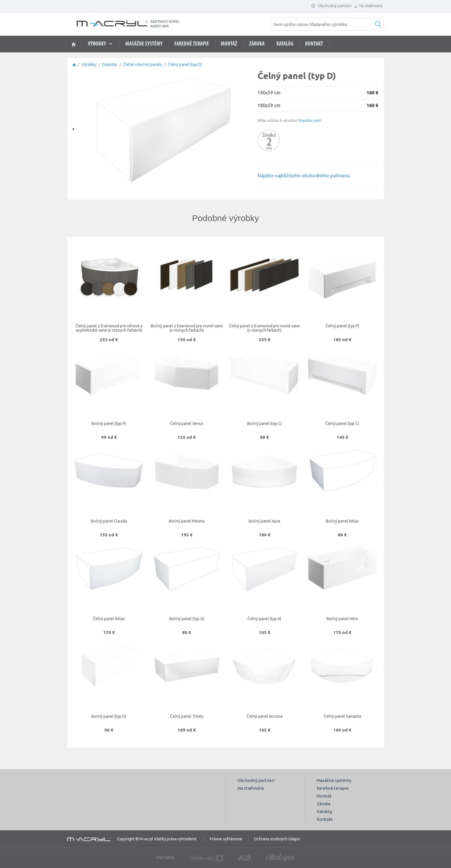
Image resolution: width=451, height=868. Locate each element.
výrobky (100, 44)
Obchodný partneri (331, 6)
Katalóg (285, 44)
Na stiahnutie (369, 6)
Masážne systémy (144, 44)
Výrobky (89, 64)
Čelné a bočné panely (143, 64)
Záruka (257, 44)
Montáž (229, 44)
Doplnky (110, 64)
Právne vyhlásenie (226, 839)
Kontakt (314, 44)
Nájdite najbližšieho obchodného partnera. (304, 175)
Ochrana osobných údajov (277, 839)
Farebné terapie (192, 44)
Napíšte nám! (310, 120)
